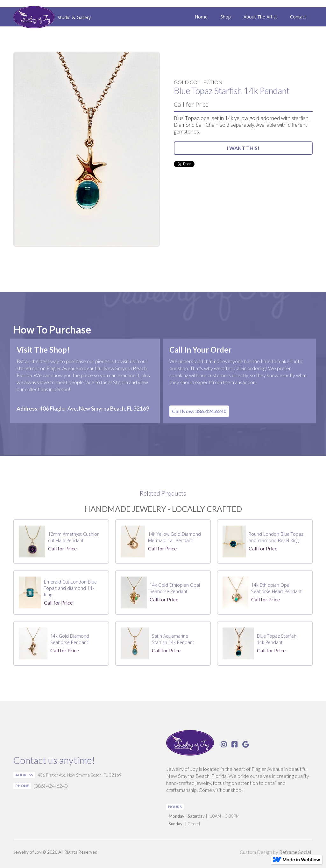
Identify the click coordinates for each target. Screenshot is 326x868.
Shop (226, 17)
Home (201, 17)
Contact (298, 17)
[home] (52, 18)
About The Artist (260, 17)
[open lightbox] (87, 149)
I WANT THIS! (243, 148)
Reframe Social (295, 852)
